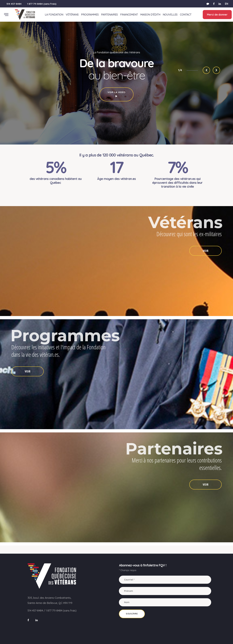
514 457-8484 (14, 4)
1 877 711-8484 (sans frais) (42, 4)
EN (227, 4)
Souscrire (132, 614)
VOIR (206, 251)
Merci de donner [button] (217, 15)
